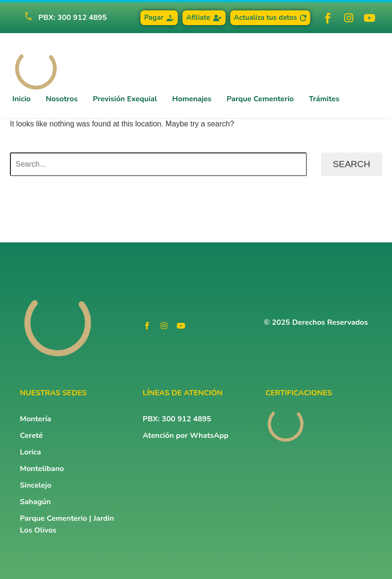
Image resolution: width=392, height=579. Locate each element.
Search (352, 164)
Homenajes (192, 99)
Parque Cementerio (260, 99)
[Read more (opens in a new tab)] (61, 18)
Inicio (22, 99)
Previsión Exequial (125, 99)
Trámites (324, 99)
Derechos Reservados (330, 322)
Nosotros (62, 99)
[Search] (158, 164)
